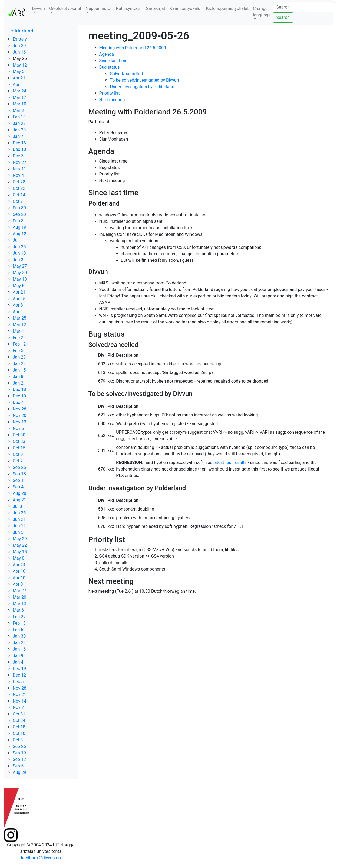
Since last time (113, 61)
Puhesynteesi (129, 9)
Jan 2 (18, 383)
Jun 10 (19, 253)
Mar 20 (19, 597)
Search (283, 17)
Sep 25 (19, 467)
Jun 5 (18, 532)
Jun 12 (19, 526)
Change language (262, 12)
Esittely (20, 39)
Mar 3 (18, 110)
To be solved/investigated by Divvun (145, 80)
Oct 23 (19, 441)
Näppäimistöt (98, 9)
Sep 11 (19, 480)
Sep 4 (18, 487)
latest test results (230, 463)
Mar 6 (18, 610)
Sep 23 (19, 214)
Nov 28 (19, 409)
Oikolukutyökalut (65, 9)
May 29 (20, 539)
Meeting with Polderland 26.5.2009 (133, 48)
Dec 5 (18, 682)
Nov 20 (19, 415)
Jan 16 (19, 649)
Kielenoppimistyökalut (227, 9)
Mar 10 (19, 104)
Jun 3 (18, 260)
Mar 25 (19, 318)
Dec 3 (18, 156)
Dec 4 (18, 402)
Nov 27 (19, 162)
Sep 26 (19, 746)
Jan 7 (18, 136)
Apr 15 (19, 299)
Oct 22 (19, 188)
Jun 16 (19, 52)
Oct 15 (19, 448)
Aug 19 (19, 227)
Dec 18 (19, 390)
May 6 (19, 286)
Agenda (107, 54)
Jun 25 (19, 247)
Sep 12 (19, 759)
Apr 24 (19, 565)
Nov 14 (19, 701)
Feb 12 (19, 344)
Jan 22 (19, 364)
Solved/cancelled (127, 74)
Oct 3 (18, 740)
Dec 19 (19, 669)
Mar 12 (19, 325)
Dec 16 (19, 143)
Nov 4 (18, 175)
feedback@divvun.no (41, 858)
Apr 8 (18, 305)
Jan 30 (19, 636)
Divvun (38, 9)
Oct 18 (19, 727)
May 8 (19, 558)
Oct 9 (18, 454)
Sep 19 (19, 753)
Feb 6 (18, 630)
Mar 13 (19, 604)
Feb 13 (19, 623)
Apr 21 (19, 78)
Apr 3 (18, 584)
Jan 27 (19, 123)
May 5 (19, 72)
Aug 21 (19, 500)
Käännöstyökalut (186, 9)
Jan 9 (18, 656)
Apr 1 (18, 85)
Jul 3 (17, 506)
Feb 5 (18, 351)
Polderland (21, 31)
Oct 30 (19, 435)
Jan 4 (18, 662)
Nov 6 (18, 428)
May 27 (20, 266)
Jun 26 (19, 513)
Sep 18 (19, 474)
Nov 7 (18, 708)
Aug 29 (19, 772)
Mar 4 (18, 331)
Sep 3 (18, 221)
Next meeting (112, 100)
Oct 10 (19, 733)
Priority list (110, 93)
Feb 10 (19, 117)
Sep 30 (19, 208)
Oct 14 (19, 195)
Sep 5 (18, 766)
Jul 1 (17, 240)
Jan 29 (19, 357)
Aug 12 (19, 234)
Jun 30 (19, 46)
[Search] (304, 7)
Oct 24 (19, 720)
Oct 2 (18, 461)
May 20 (20, 273)
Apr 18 (19, 571)
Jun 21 (19, 519)
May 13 (20, 279)
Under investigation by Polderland (142, 87)
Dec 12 (19, 675)
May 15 (20, 552)
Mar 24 (19, 91)
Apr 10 (19, 578)
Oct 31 (19, 714)
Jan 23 (19, 643)
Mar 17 (19, 97)
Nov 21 (19, 695)
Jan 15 (19, 370)
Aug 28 (19, 493)
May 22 (20, 545)
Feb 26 (19, 338)
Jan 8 (18, 377)
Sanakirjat (156, 9)
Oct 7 (18, 201)
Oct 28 (19, 182)
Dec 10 (19, 149)
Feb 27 (19, 617)
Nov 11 (19, 169)
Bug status (110, 67)
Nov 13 (19, 422)
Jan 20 (19, 130)
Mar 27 (19, 591)
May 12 (20, 65)
